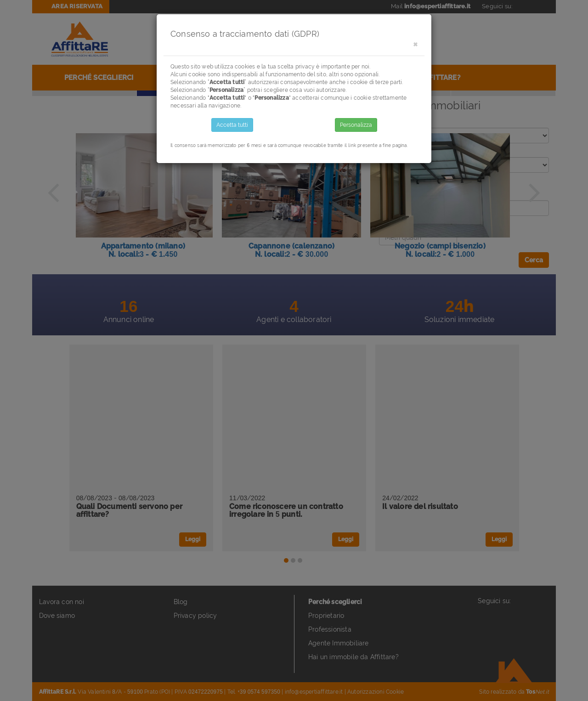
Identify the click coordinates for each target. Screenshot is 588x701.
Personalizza (356, 125)
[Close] (415, 44)
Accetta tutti (232, 125)
